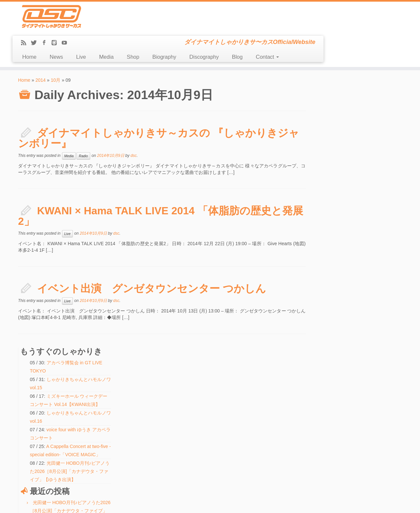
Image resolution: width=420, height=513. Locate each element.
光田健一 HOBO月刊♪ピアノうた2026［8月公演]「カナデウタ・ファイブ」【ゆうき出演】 (363, 191)
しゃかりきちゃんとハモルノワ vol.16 (184, 413)
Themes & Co (232, 503)
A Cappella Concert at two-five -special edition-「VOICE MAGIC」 (361, 166)
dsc (134, 126)
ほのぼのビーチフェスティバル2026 (183, 420)
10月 (56, 51)
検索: (155, 465)
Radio (83, 126)
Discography (301, 27)
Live (178, 27)
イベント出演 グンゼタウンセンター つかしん (152, 259)
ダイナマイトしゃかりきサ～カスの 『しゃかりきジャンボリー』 (159, 109)
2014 (41, 51)
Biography (261, 27)
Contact (364, 27)
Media (203, 27)
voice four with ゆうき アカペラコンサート (188, 405)
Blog (334, 27)
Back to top (393, 503)
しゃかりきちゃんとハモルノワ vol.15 (184, 443)
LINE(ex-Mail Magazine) (42, 448)
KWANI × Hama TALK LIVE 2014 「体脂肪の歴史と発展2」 (156, 186)
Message (30, 455)
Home (126, 27)
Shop (230, 27)
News (153, 27)
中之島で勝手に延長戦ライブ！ (360, 314)
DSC (193, 503)
